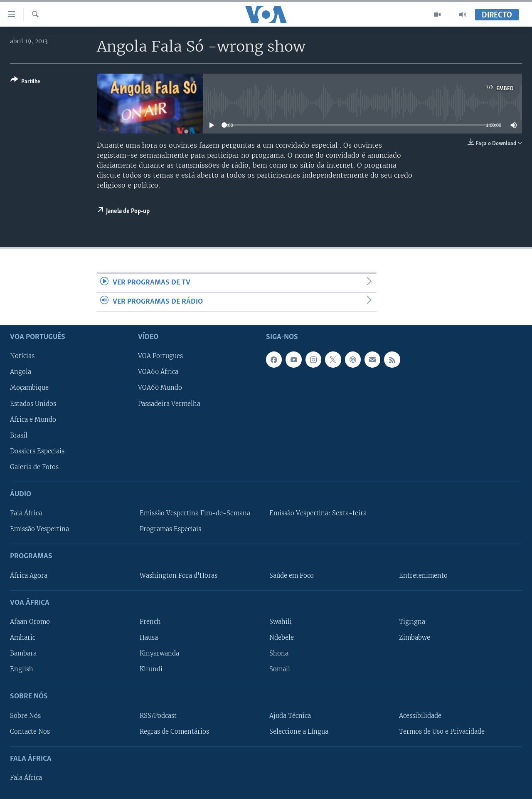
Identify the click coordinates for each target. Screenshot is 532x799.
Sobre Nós (25, 715)
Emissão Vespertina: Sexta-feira (318, 513)
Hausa (149, 638)
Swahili (281, 622)
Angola (21, 372)
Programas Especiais (170, 529)
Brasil (19, 435)
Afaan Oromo (30, 622)
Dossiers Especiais (37, 451)
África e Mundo (33, 420)
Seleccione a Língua (299, 732)
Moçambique (29, 388)
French (150, 622)
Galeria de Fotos (34, 467)
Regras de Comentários (174, 732)
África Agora (29, 576)
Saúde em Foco (292, 576)
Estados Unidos (33, 403)
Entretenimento (423, 576)
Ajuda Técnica (290, 715)
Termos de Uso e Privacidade (442, 732)
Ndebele (282, 638)
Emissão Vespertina (39, 529)
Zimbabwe (415, 638)
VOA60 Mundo (160, 388)
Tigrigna (412, 622)
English (22, 669)
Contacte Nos (30, 732)
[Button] (25, 82)
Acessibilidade (420, 715)
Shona (279, 653)
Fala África (26, 513)
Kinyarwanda (159, 653)
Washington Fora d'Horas (179, 576)
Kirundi (151, 669)
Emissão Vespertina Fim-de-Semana (195, 513)
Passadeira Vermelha (169, 403)
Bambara (23, 653)
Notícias (22, 356)
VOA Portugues (160, 356)
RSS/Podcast (158, 715)
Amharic (23, 638)
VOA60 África (158, 372)
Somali (280, 669)
